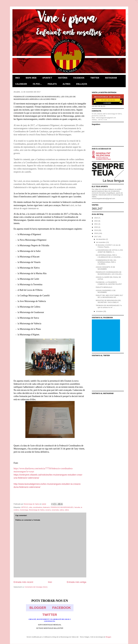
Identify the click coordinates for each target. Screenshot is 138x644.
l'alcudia (77, 507)
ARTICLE (24, 507)
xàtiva (67, 510)
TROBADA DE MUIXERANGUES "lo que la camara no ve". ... (109, 306)
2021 (96, 224)
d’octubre (100, 311)
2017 (96, 237)
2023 (96, 218)
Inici (50, 582)
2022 (96, 221)
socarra (48, 510)
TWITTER (50, 615)
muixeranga (24, 510)
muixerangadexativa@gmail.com (103, 198)
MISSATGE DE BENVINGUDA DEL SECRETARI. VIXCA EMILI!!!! (108, 301)
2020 (96, 227)
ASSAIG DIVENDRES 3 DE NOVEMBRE (106, 291)
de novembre (101, 242)
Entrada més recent (23, 582)
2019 (96, 230)
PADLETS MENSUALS (104, 287)
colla (30, 507)
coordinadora (38, 507)
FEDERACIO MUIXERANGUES (62, 507)
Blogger (108, 637)
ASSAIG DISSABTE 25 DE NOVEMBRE (105, 268)
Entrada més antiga (77, 582)
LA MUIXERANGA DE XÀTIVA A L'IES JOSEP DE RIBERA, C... (109, 251)
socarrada (55, 510)
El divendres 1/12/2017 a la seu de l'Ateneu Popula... (108, 246)
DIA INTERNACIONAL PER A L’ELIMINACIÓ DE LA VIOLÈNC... (109, 256)
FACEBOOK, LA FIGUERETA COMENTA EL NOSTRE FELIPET (109, 283)
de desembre (101, 239)
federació (46, 507)
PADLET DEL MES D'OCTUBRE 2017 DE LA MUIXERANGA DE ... (109, 296)
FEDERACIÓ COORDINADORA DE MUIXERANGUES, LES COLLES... (109, 273)
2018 (96, 233)
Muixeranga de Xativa (37, 510)
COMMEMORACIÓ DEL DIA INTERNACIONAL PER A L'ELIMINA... (106, 262)
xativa (62, 510)
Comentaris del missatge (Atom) (36, 587)
